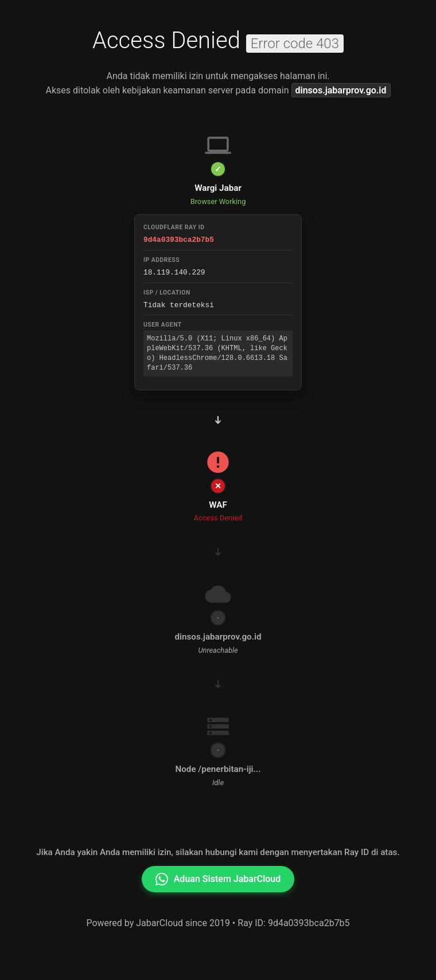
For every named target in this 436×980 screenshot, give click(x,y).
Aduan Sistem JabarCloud (218, 877)
